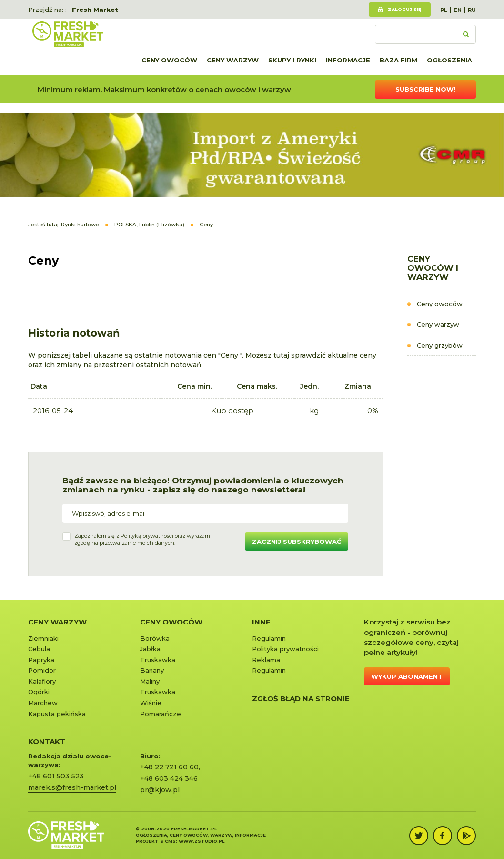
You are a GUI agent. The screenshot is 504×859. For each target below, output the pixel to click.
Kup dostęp (232, 411)
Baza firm (398, 60)
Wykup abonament (407, 676)
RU (472, 10)
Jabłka (150, 649)
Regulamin (269, 638)
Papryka (41, 660)
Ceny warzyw (233, 60)
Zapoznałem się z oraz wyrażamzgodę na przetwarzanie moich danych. (142, 540)
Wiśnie (151, 703)
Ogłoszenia (449, 60)
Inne (261, 622)
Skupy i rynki (292, 60)
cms (170, 841)
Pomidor (42, 670)
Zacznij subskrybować (297, 542)
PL (444, 10)
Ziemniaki (43, 638)
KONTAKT (47, 741)
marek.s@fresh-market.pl (72, 787)
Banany (152, 670)
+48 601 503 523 (56, 776)
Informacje (348, 60)
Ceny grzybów (440, 345)
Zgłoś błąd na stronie (301, 699)
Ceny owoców (169, 60)
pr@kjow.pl (160, 790)
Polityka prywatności (285, 649)
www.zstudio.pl (202, 841)
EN (458, 10)
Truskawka (158, 660)
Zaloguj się (404, 9)
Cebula (39, 649)
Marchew (43, 703)
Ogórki (39, 692)
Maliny (150, 681)
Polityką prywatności (147, 536)
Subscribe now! (425, 89)
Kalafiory (42, 681)
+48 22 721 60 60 (169, 767)
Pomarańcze (161, 714)
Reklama (266, 660)
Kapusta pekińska (57, 714)
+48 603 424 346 (169, 778)
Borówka (155, 638)
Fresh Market (95, 10)
